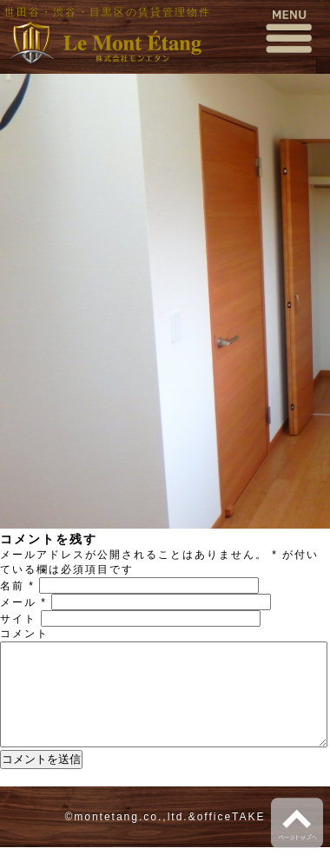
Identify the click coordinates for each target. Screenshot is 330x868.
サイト (18, 619)
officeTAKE (231, 838)
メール (23, 602)
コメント (24, 634)
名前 (17, 586)
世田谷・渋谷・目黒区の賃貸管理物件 (108, 12)
